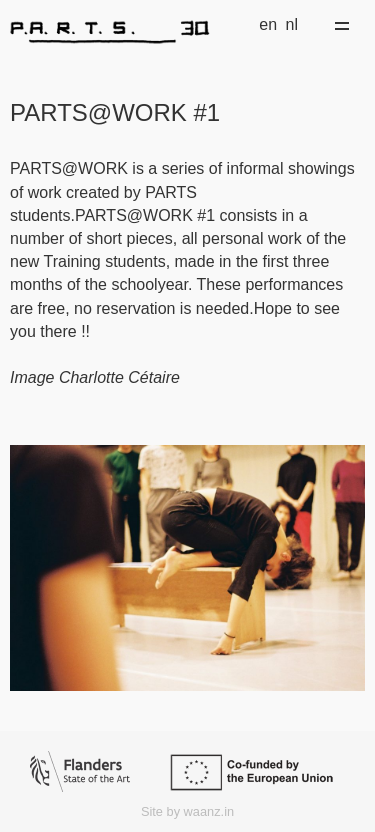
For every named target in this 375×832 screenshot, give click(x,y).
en (268, 24)
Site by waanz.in (187, 811)
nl (292, 24)
